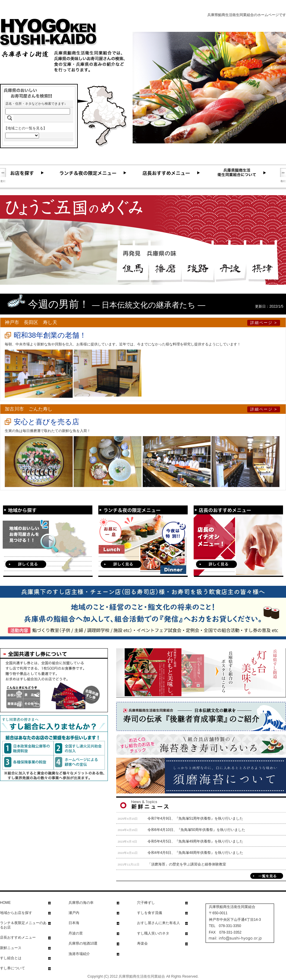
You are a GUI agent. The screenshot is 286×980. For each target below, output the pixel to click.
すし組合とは (11, 958)
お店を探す (33, 173)
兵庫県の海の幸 (81, 903)
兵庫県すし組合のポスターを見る (201, 673)
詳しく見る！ (26, 564)
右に (283, 176)
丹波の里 (76, 933)
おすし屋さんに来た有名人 (158, 923)
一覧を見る (267, 876)
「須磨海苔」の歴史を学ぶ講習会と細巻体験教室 (187, 864)
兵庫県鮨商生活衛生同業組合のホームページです (247, 15)
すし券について (13, 968)
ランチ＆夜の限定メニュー (99, 173)
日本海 (74, 923)
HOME (5, 903)
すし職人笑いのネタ (153, 933)
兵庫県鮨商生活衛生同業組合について (247, 173)
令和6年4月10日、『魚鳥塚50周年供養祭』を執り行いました (196, 830)
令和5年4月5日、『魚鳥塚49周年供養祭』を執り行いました (195, 841)
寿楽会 (142, 943)
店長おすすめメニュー (177, 173)
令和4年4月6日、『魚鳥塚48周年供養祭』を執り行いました (195, 853)
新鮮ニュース (11, 948)
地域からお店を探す (16, 913)
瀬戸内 (74, 913)
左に (3, 176)
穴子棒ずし (146, 903)
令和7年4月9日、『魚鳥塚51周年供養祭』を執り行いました (195, 818)
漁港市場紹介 (79, 954)
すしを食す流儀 (150, 913)
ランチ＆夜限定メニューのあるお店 (23, 925)
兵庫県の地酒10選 (83, 943)
